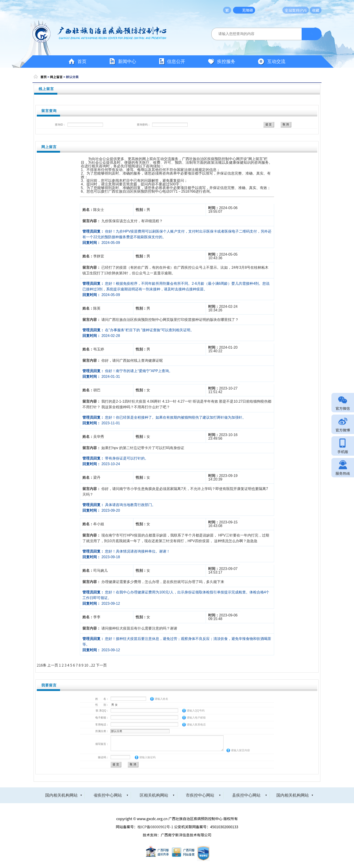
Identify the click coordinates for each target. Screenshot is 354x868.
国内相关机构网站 (61, 795)
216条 (42, 665)
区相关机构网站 (154, 795)
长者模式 (272, 10)
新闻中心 (123, 62)
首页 (78, 62)
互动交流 (272, 62)
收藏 (316, 10)
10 (86, 665)
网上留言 (56, 77)
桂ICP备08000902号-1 (155, 827)
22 (93, 665)
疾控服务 (221, 62)
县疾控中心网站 (246, 795)
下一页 (101, 665)
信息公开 (172, 62)
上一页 (53, 665)
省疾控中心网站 (108, 795)
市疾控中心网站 (200, 795)
